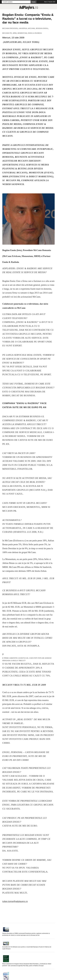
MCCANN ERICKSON (10, 28)
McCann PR (7, 33)
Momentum (22, 33)
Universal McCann (27, 28)
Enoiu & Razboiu (35, 33)
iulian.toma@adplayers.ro (15, 901)
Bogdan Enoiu (42, 28)
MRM (15, 33)
